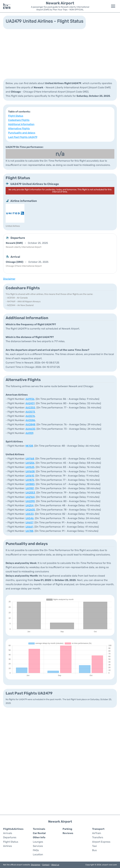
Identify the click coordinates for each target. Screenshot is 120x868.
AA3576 (30, 416)
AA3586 (30, 420)
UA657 (29, 522)
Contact (46, 865)
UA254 (29, 505)
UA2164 (30, 497)
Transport (98, 829)
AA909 (29, 433)
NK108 (29, 446)
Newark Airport (60, 3)
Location (38, 854)
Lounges (38, 842)
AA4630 (30, 429)
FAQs (36, 850)
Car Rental (39, 833)
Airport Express (101, 842)
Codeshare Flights (19, 120)
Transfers (98, 837)
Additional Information (21, 124)
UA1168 (30, 459)
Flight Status (16, 116)
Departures (10, 837)
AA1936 (30, 399)
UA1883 (30, 484)
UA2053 (30, 493)
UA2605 (30, 510)
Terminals (39, 829)
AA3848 (30, 424)
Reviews (68, 833)
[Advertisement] (60, 54)
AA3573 (30, 412)
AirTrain (97, 833)
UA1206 (30, 463)
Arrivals (8, 833)
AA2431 (30, 403)
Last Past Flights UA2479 (23, 137)
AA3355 (30, 408)
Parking (67, 829)
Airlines (8, 846)
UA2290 (30, 501)
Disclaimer (36, 865)
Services (38, 846)
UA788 (29, 531)
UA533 (30, 514)
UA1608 (30, 471)
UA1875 (30, 480)
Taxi (94, 846)
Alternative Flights (19, 128)
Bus (94, 850)
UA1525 (30, 467)
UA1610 (30, 476)
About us (55, 865)
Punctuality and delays (22, 133)
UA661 (29, 527)
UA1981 (30, 488)
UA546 (30, 518)
